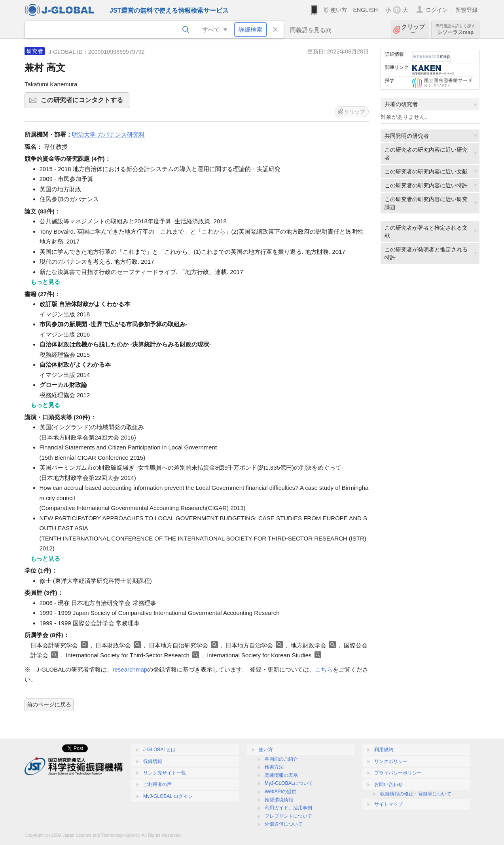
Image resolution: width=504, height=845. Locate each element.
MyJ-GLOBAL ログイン (168, 796)
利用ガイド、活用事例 (288, 808)
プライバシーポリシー (398, 773)
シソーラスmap (455, 29)
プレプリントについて (288, 816)
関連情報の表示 (281, 775)
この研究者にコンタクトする (84, 103)
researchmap (130, 669)
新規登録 (466, 10)
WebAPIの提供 (280, 792)
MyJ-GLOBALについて (289, 783)
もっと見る (45, 282)
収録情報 (153, 761)
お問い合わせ (388, 784)
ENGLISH (365, 10)
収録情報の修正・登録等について (416, 794)
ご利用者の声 (157, 784)
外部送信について (284, 824)
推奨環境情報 (279, 800)
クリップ (413, 29)
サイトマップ (388, 804)
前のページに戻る (49, 704)
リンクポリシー (391, 761)
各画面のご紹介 (281, 759)
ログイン (437, 10)
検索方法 (274, 767)
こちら (324, 669)
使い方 (339, 10)
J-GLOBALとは (159, 750)
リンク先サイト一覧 (165, 773)
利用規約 (384, 750)
